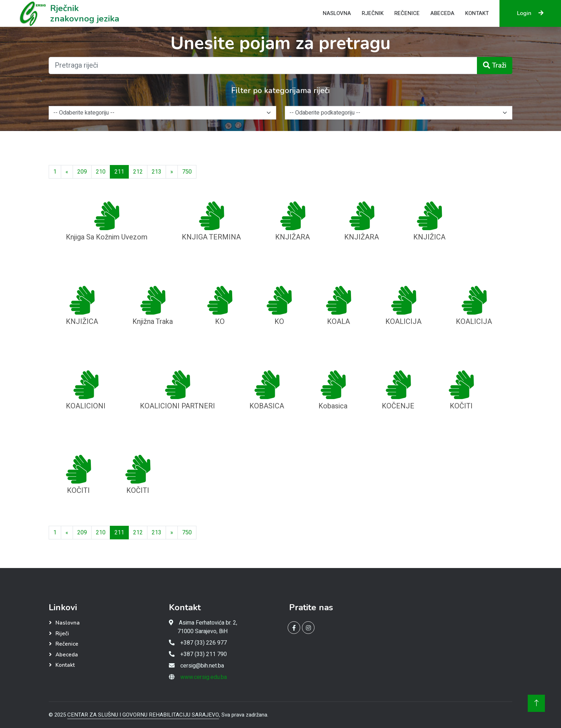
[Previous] (67, 172)
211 (119, 172)
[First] (55, 172)
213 (157, 172)
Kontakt (477, 13)
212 (138, 172)
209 (82, 172)
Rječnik (373, 13)
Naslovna (337, 13)
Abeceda (442, 13)
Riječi (62, 634)
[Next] (172, 172)
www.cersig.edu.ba (204, 677)
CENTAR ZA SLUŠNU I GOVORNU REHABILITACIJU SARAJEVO (143, 715)
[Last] (187, 172)
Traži (495, 65)
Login (530, 13)
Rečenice (407, 13)
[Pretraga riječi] (263, 65)
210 (101, 172)
